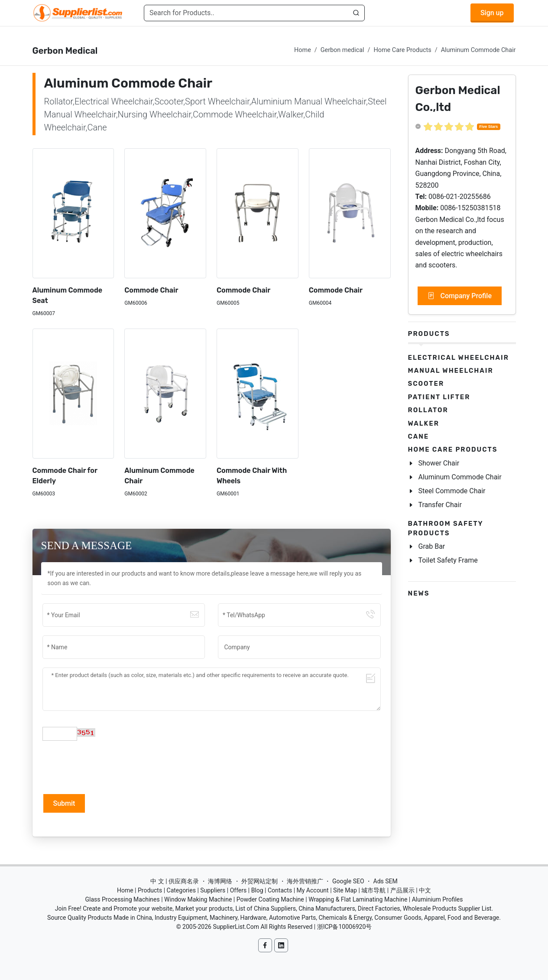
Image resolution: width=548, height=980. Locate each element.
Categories (181, 890)
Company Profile (460, 296)
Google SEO (348, 881)
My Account (313, 890)
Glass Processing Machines (122, 899)
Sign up (492, 13)
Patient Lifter (439, 397)
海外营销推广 (305, 881)
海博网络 (220, 881)
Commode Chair (151, 290)
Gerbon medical (342, 50)
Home (303, 50)
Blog (257, 890)
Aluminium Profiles (438, 899)
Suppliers (213, 890)
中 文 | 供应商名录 (175, 881)
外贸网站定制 (259, 881)
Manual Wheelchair (451, 371)
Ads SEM (386, 881)
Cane (419, 436)
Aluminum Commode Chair (478, 50)
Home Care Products (403, 50)
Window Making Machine (198, 899)
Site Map (345, 890)
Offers (238, 890)
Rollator (428, 410)
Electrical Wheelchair (459, 358)
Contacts (280, 890)
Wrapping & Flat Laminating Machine (358, 899)
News (419, 593)
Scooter (426, 384)
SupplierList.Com (236, 927)
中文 (425, 890)
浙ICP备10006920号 (345, 927)
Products (429, 334)
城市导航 (373, 890)
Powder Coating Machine (270, 899)
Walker (424, 423)
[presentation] (108, 766)
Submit (64, 803)
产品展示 (402, 890)
